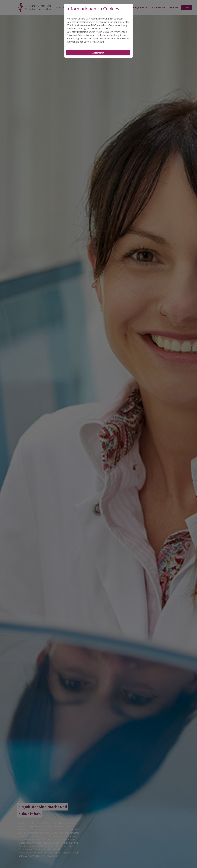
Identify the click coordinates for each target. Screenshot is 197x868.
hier (108, 32)
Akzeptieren (98, 53)
